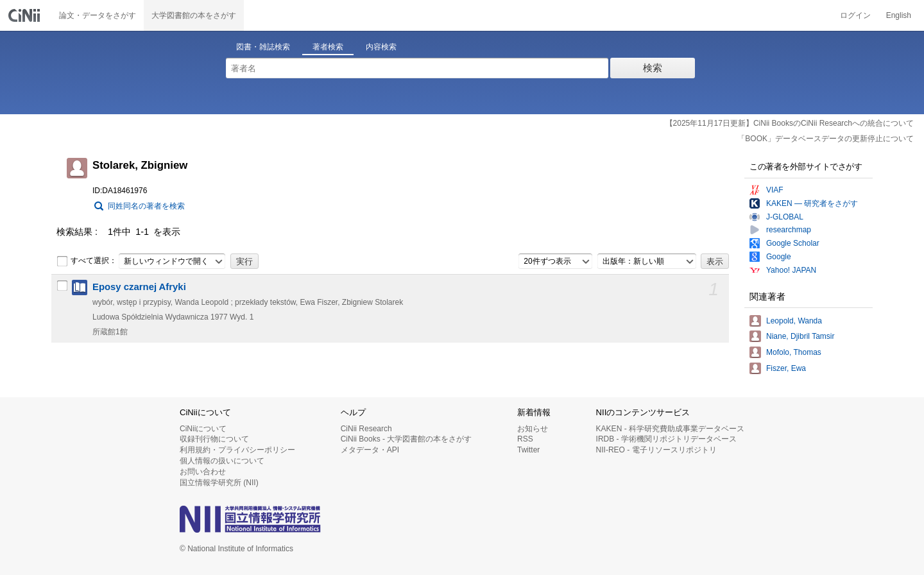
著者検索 (328, 47)
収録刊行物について (214, 439)
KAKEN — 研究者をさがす (812, 203)
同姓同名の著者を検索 (146, 206)
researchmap (789, 230)
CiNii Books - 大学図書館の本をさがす (406, 439)
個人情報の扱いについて (222, 461)
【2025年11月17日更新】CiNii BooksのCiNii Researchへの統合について (790, 123)
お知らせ (533, 429)
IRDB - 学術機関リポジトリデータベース (666, 439)
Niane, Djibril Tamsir (800, 336)
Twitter (528, 450)
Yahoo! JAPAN (791, 270)
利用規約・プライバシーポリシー (237, 450)
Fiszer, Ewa (786, 368)
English (899, 15)
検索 (653, 68)
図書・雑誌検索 (263, 47)
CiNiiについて (203, 429)
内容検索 (381, 47)
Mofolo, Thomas (794, 352)
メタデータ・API (370, 450)
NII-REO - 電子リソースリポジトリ (656, 450)
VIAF (775, 190)
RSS (525, 439)
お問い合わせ (203, 472)
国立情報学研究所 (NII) (219, 483)
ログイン (855, 15)
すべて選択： (87, 261)
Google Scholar (793, 243)
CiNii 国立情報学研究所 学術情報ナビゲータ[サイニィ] (26, 15)
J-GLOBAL (785, 217)
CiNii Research (366, 429)
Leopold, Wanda (794, 321)
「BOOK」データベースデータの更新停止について (826, 139)
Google (779, 257)
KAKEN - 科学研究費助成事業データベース (670, 429)
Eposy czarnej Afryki (139, 287)
